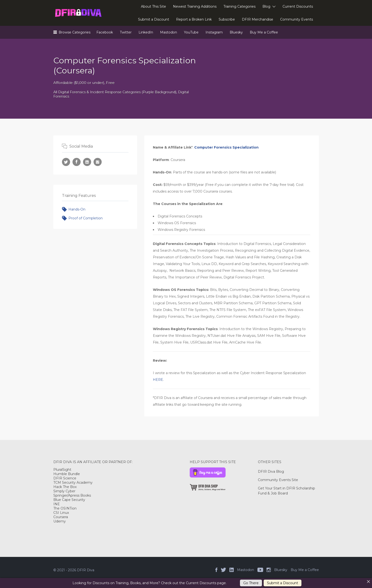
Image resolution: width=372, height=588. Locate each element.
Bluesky (236, 32)
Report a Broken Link (194, 19)
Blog (266, 6)
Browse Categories (75, 32)
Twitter (126, 32)
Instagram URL (98, 162)
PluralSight (62, 470)
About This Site (153, 6)
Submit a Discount (154, 19)
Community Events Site (278, 480)
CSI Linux (61, 513)
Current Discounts (298, 6)
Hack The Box (65, 487)
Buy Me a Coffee (264, 32)
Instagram (214, 32)
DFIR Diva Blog (271, 472)
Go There (251, 583)
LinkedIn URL (87, 162)
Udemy (60, 521)
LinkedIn (146, 32)
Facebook (105, 32)
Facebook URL (77, 162)
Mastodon (169, 32)
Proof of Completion (86, 218)
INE (57, 504)
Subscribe (227, 19)
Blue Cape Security (69, 500)
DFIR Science (65, 478)
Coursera (61, 517)
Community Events (297, 19)
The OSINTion (65, 508)
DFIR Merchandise (258, 19)
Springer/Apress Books (72, 495)
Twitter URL (66, 162)
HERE (158, 380)
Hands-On (77, 209)
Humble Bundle (67, 474)
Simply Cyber (64, 491)
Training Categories (239, 6)
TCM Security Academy (73, 483)
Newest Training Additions (195, 6)
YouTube (191, 32)
